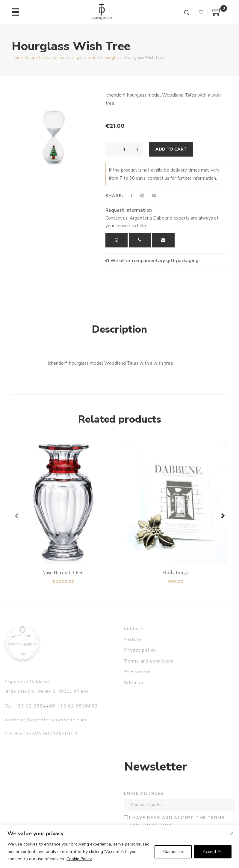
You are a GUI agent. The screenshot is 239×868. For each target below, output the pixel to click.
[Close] (232, 833)
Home (17, 58)
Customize (173, 852)
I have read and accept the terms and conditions (177, 822)
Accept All (213, 852)
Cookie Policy (79, 859)
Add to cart (171, 149)
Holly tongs (176, 572)
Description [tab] (119, 329)
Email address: (145, 793)
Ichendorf (91, 58)
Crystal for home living (59, 58)
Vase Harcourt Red (63, 572)
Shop (31, 58)
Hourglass (112, 58)
